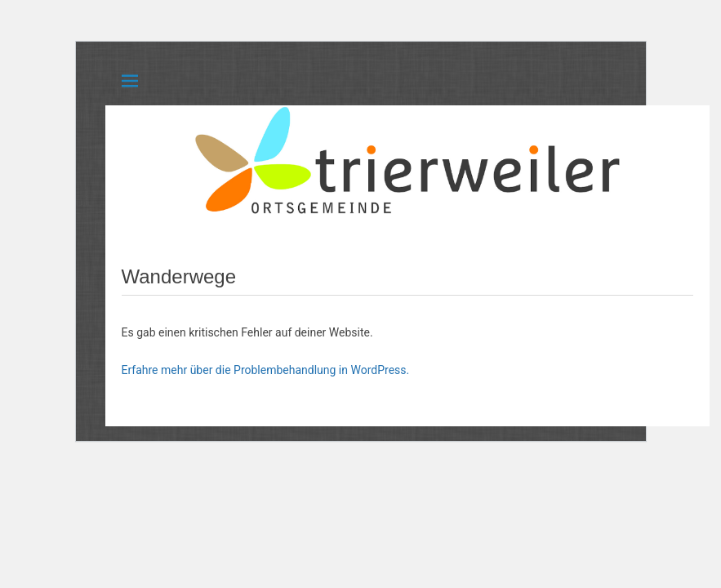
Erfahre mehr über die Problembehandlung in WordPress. (266, 370)
